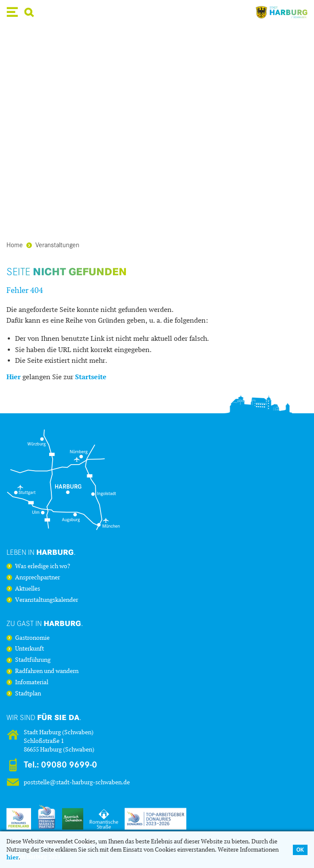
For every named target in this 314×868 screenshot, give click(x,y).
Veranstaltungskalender (47, 600)
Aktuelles (28, 589)
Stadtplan (28, 694)
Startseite (91, 377)
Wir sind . (44, 717)
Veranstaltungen (53, 244)
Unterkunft (30, 649)
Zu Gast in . (45, 623)
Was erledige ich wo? (43, 566)
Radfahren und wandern (47, 671)
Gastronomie (32, 638)
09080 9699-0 (69, 765)
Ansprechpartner (38, 578)
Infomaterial (32, 682)
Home (15, 244)
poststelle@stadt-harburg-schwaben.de (77, 782)
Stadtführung (33, 660)
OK (300, 850)
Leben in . (41, 552)
